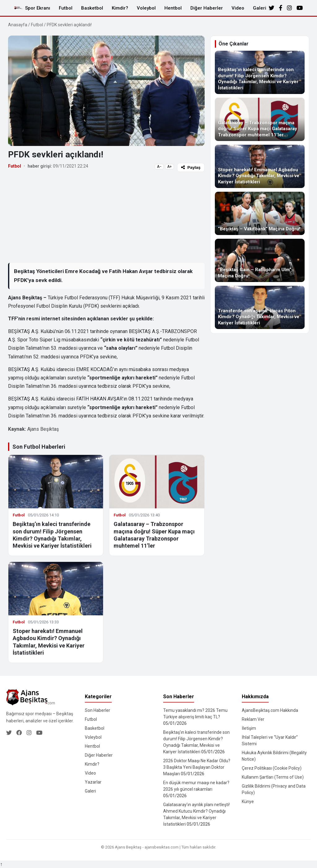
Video (238, 8)
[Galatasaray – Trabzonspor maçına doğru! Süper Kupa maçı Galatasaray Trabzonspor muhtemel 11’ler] (260, 119)
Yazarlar (93, 782)
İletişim (249, 728)
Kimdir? (120, 8)
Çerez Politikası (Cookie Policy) (272, 768)
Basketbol (92, 8)
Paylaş (191, 167)
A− (159, 167)
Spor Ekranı (38, 8)
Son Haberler (98, 710)
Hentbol (173, 8)
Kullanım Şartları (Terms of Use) (273, 777)
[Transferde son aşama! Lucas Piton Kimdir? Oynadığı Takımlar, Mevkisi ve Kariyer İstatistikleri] (260, 307)
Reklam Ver (253, 719)
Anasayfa (18, 25)
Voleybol (146, 8)
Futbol (66, 8)
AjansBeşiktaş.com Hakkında (270, 710)
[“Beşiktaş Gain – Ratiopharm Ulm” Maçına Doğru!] (260, 260)
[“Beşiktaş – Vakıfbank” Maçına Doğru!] (260, 213)
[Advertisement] (106, 217)
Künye (248, 802)
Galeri (260, 8)
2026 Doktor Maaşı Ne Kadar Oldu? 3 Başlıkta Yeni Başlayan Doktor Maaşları (197, 767)
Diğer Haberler (207, 8)
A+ (169, 167)
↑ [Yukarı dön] (1, 864)
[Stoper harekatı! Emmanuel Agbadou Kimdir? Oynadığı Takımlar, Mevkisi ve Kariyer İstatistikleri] (260, 166)
